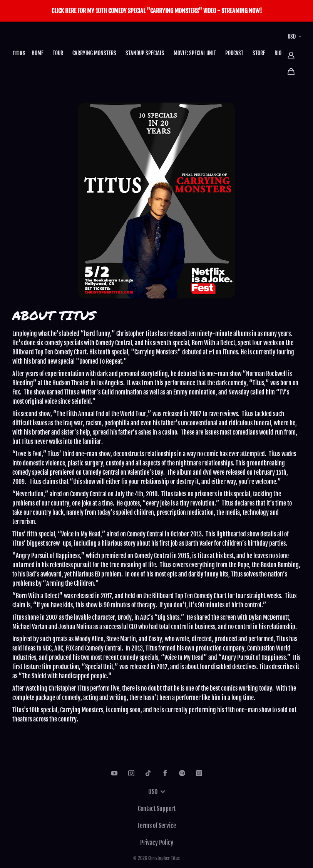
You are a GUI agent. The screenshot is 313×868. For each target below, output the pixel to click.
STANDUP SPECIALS (145, 53)
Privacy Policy (157, 843)
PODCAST (234, 53)
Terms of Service (156, 826)
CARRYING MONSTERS (94, 53)
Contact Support (157, 809)
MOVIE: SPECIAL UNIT (195, 53)
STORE (259, 53)
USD (294, 36)
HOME (38, 53)
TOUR (58, 53)
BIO (278, 53)
